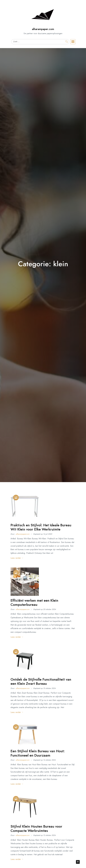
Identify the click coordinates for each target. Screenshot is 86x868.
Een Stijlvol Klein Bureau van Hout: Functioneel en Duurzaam (38, 753)
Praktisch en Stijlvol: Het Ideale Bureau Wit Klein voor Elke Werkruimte (41, 527)
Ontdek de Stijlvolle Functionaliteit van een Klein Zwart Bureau (41, 682)
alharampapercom (23, 534)
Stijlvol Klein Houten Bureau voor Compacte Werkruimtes (36, 829)
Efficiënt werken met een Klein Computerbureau (34, 603)
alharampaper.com (43, 29)
